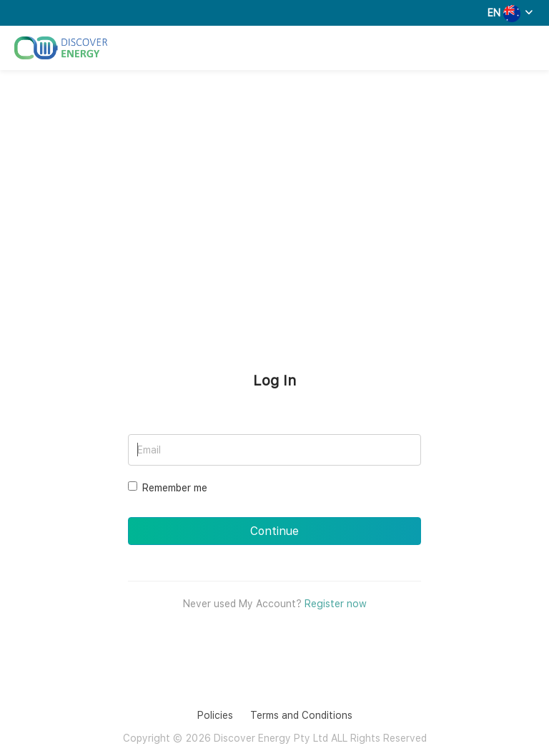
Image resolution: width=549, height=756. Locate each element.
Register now (336, 604)
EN (494, 13)
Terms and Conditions (301, 715)
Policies (215, 715)
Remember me (168, 487)
